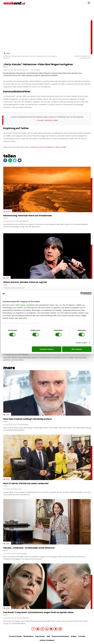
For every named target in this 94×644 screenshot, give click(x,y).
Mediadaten (29, 636)
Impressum (40, 636)
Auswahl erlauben (47, 349)
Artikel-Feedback (47, 640)
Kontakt (82, 636)
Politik (8, 53)
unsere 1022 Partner (17, 305)
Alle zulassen (77, 349)
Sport (7, 278)
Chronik (8, 211)
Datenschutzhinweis (60, 636)
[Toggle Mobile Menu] (89, 3)
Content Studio (15, 636)
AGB (48, 636)
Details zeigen (81, 343)
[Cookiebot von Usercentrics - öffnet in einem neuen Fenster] (82, 294)
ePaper (74, 636)
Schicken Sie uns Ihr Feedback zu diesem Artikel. (48, 147)
